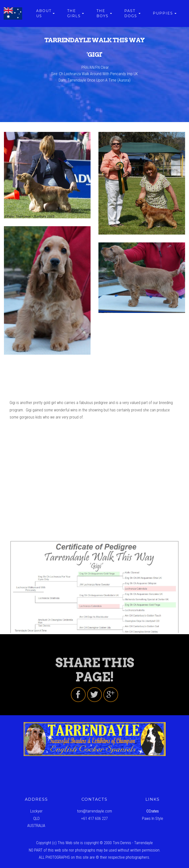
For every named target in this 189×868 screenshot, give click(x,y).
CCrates (153, 811)
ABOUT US (44, 13)
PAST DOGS (131, 13)
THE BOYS (102, 13)
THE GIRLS (74, 13)
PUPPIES (163, 13)
